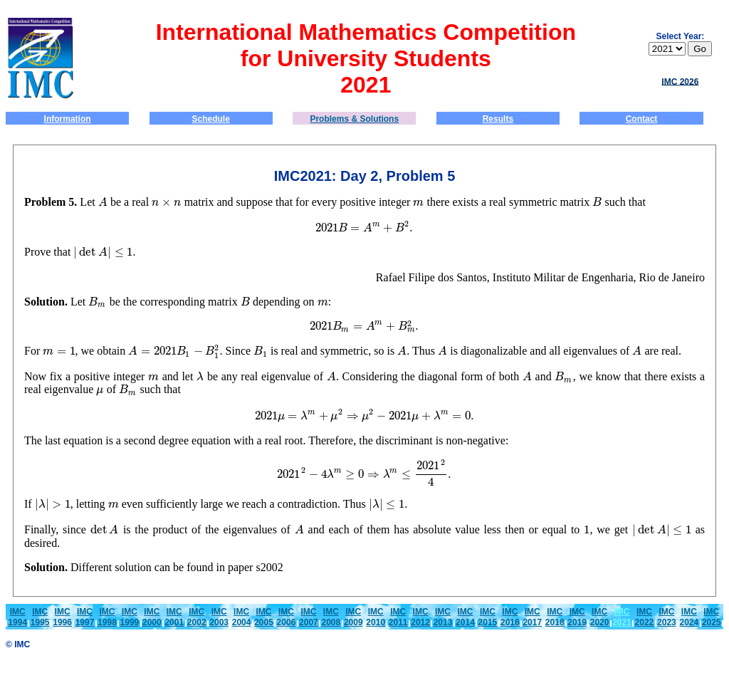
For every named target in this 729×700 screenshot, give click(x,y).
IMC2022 (645, 617)
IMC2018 (555, 617)
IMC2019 (577, 617)
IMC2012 (420, 617)
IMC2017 (532, 617)
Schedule (211, 119)
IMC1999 (130, 617)
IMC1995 (40, 617)
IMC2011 (398, 617)
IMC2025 (712, 617)
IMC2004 (242, 617)
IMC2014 (465, 617)
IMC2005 (264, 617)
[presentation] (103, 202)
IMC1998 (107, 617)
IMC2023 (667, 617)
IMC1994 (17, 617)
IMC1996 (62, 617)
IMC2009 (353, 617)
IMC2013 (443, 617)
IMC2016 (510, 617)
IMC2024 (689, 617)
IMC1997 (85, 617)
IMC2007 (309, 617)
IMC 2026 (680, 81)
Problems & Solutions (354, 119)
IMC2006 (287, 617)
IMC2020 (600, 617)
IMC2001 (174, 617)
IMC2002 (197, 617)
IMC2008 (331, 617)
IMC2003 (219, 617)
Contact (642, 119)
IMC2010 (376, 617)
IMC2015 (488, 617)
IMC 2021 (622, 617)
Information (68, 119)
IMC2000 (152, 617)
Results (498, 119)
